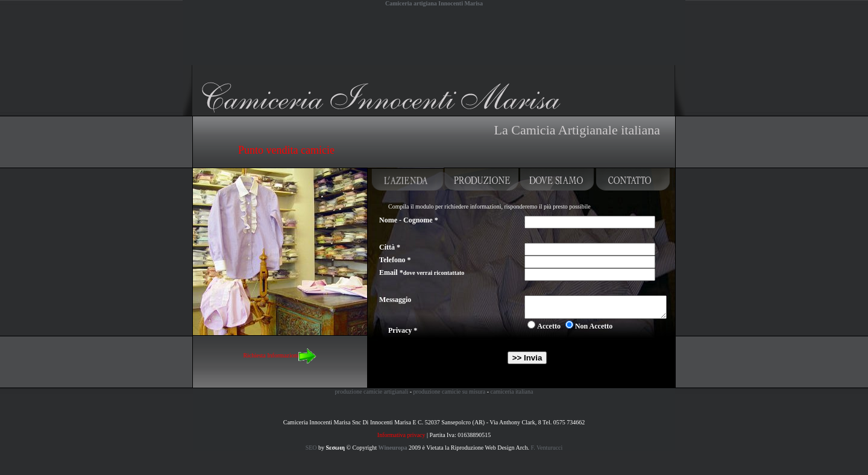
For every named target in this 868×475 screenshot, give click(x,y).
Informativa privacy (401, 435)
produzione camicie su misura (450, 392)
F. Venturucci (546, 448)
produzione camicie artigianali (372, 392)
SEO (311, 448)
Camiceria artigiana (224, 70)
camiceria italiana (512, 392)
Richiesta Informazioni (280, 355)
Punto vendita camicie (286, 150)
